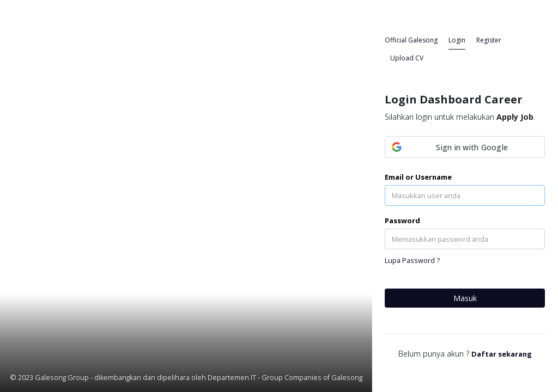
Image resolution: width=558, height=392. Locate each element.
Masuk (465, 298)
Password (402, 220)
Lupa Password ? (412, 260)
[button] (465, 147)
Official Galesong (411, 40)
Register (489, 40)
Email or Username (418, 177)
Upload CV (407, 58)
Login (457, 40)
